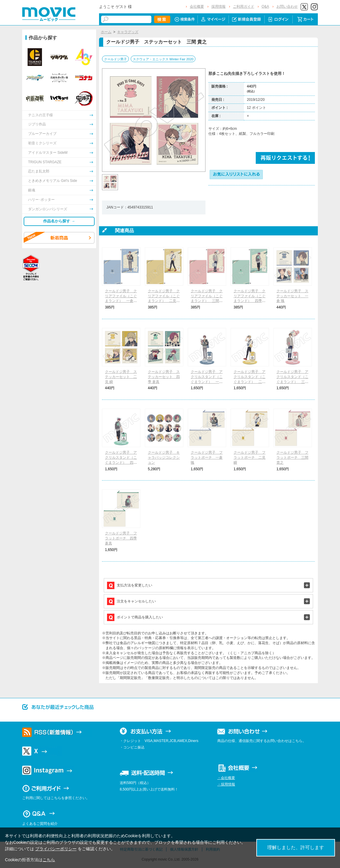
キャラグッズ (128, 32)
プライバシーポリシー (56, 849)
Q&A (265, 7)
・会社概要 (226, 778)
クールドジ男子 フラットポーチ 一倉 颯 (207, 458)
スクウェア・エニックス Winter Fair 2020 (163, 59)
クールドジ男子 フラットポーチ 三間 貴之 (292, 458)
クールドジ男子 (115, 59)
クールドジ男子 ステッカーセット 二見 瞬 (121, 377)
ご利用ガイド (244, 7)
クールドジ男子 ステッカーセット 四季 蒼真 (164, 377)
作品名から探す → (59, 221)
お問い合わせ (287, 7)
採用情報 (218, 7)
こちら (49, 860)
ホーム (106, 32)
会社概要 (197, 7)
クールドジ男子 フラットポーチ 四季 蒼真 (121, 538)
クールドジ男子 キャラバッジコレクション (164, 458)
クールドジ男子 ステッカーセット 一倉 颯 (292, 296)
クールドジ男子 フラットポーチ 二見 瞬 (250, 458)
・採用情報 (226, 784)
